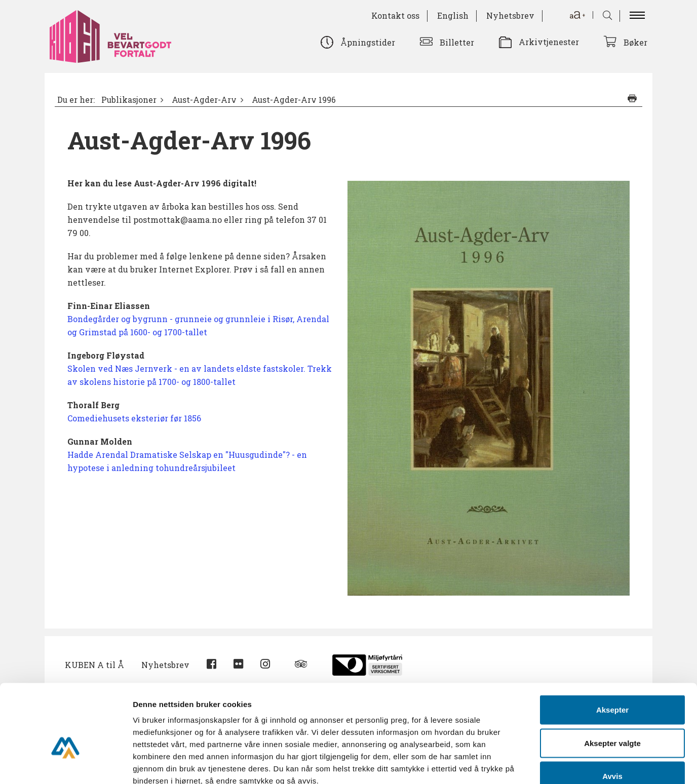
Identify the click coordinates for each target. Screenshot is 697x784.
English (453, 15)
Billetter (457, 42)
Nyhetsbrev (510, 15)
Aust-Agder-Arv (204, 100)
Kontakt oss (395, 15)
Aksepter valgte (612, 684)
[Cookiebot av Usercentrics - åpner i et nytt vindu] (66, 764)
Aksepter (612, 651)
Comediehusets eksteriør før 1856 (134, 418)
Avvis (612, 717)
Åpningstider (368, 42)
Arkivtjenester (549, 42)
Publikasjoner (129, 100)
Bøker (635, 42)
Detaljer (539, 764)
